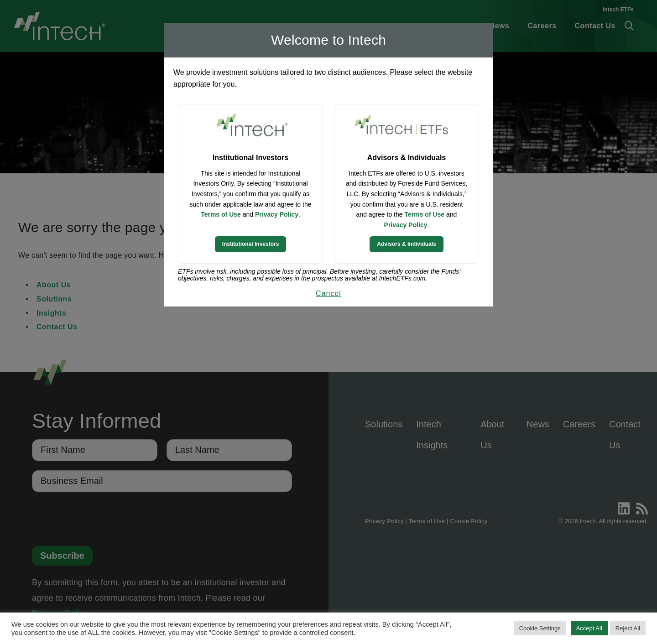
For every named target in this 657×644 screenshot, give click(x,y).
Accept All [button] (589, 628)
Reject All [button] (628, 628)
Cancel (328, 293)
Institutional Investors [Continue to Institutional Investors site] (251, 244)
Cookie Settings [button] (540, 628)
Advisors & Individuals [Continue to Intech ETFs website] (406, 244)
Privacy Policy (277, 214)
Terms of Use (221, 214)
